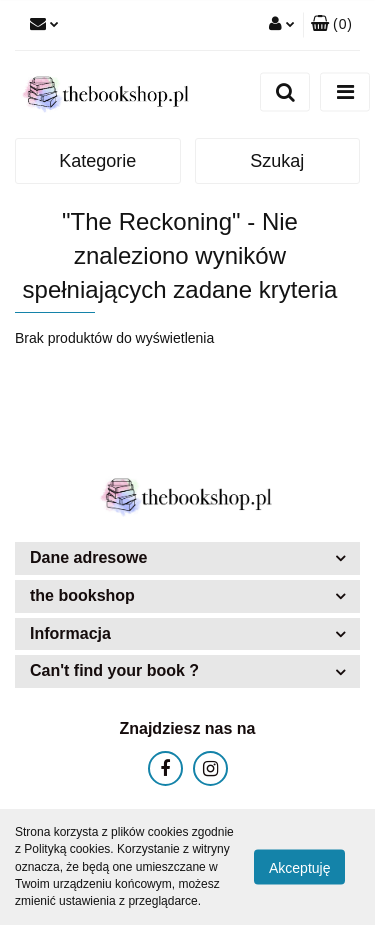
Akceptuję (299, 868)
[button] (331, 25)
